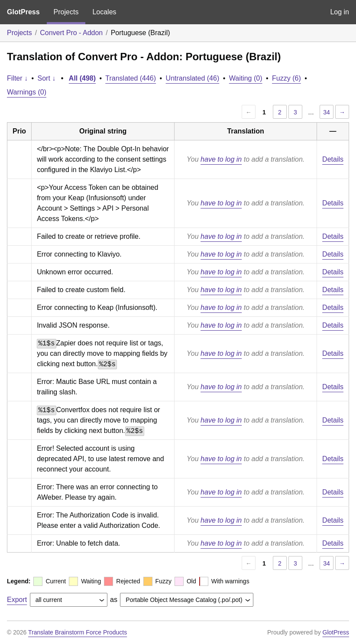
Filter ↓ (17, 78)
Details (333, 159)
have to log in (221, 159)
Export (17, 600)
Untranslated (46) (193, 78)
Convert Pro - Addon (71, 33)
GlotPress (23, 12)
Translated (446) (131, 78)
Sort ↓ (47, 78)
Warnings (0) (27, 92)
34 (327, 112)
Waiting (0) (246, 78)
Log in (340, 12)
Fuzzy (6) (286, 78)
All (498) (82, 78)
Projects (66, 12)
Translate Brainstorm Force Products (78, 632)
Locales (104, 12)
